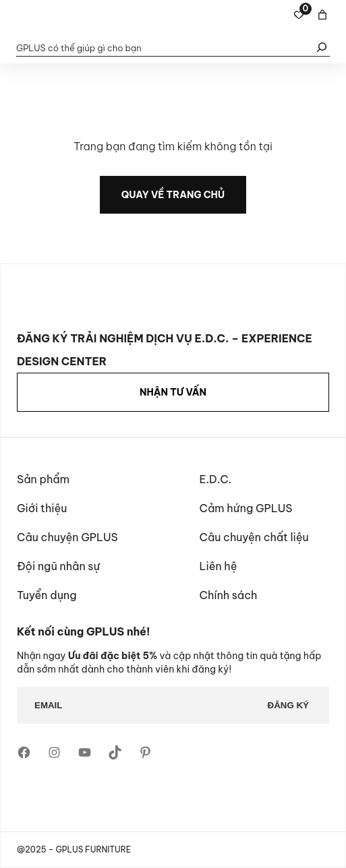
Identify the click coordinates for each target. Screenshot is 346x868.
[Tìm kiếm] (322, 47)
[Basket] (322, 15)
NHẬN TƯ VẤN (173, 392)
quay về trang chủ (173, 195)
